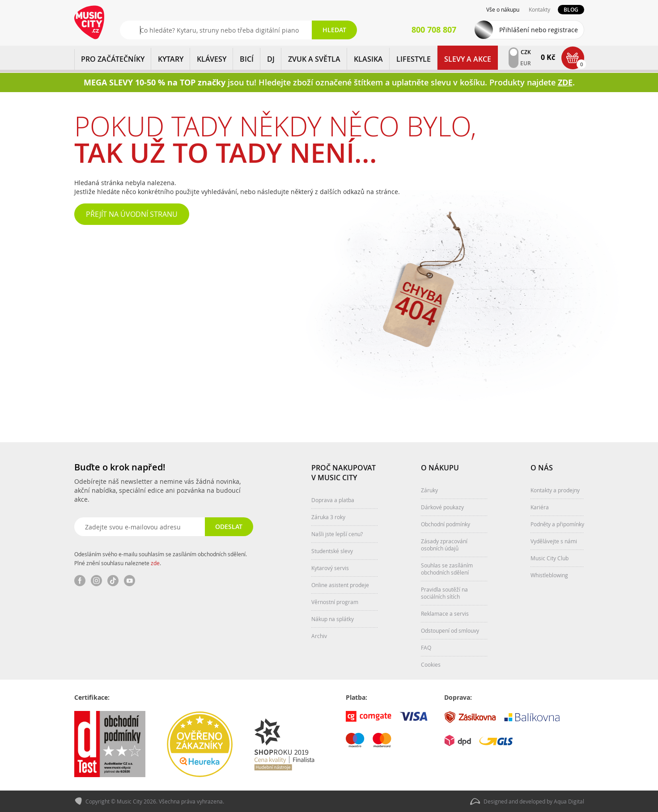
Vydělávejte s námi (554, 541)
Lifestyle (414, 59)
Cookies (431, 664)
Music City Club (550, 558)
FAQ (426, 647)
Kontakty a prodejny (555, 490)
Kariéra (540, 507)
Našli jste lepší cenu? (337, 534)
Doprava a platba (333, 500)
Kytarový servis (330, 568)
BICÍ (247, 59)
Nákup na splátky (333, 619)
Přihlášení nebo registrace (539, 30)
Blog (571, 10)
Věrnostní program (335, 602)
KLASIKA (368, 59)
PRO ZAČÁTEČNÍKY (113, 59)
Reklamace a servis (445, 613)
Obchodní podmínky (446, 524)
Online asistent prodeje (340, 585)
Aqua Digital (569, 801)
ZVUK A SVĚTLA (314, 59)
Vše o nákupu (503, 9)
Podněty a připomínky (557, 524)
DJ (271, 59)
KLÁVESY (212, 59)
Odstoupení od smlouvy (450, 630)
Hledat (334, 30)
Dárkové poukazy (442, 507)
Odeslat (229, 527)
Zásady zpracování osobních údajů (444, 545)
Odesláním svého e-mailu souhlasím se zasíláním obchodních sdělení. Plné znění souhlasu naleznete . (161, 558)
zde (155, 563)
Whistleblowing (549, 575)
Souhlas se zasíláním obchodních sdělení (447, 569)
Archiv (319, 636)
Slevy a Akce (468, 59)
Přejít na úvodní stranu (132, 214)
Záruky (429, 490)
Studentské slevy (332, 551)
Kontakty (539, 9)
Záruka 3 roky (328, 517)
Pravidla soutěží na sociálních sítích (444, 593)
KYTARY (171, 59)
